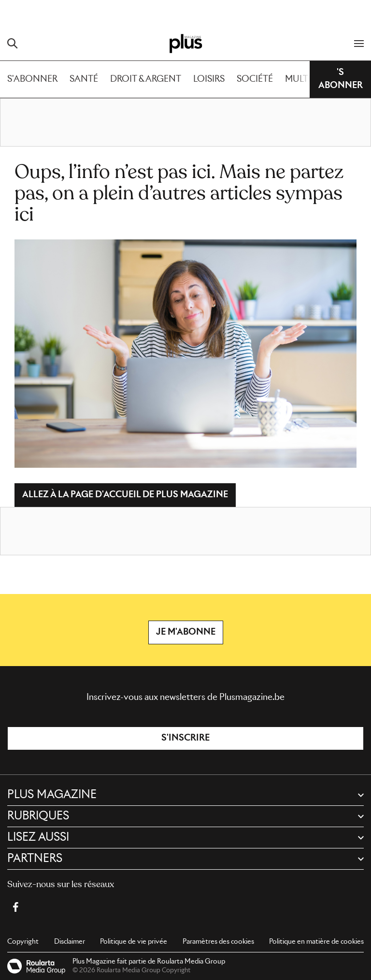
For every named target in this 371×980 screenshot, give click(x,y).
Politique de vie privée (134, 942)
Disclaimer (70, 942)
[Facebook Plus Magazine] (15, 907)
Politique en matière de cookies (316, 942)
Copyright (23, 942)
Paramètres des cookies (218, 942)
